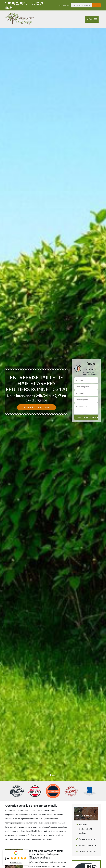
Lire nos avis (16, 863)
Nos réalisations (37, 407)
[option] (53, 434)
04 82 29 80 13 (16, 3)
